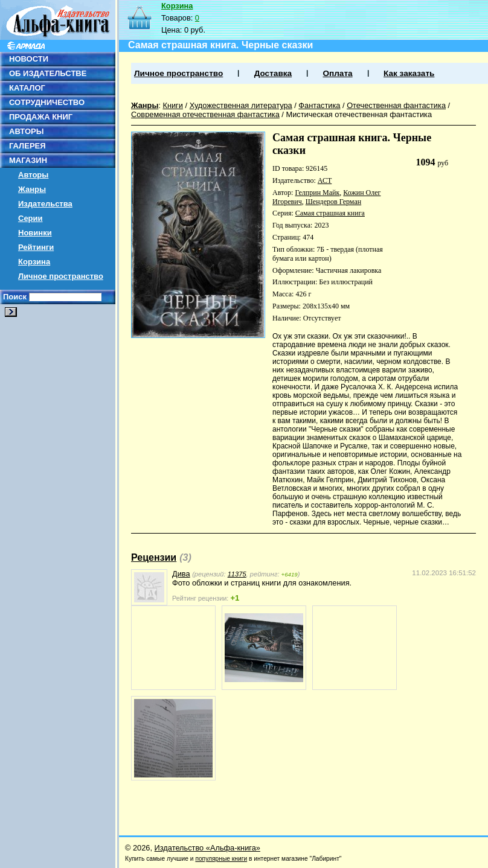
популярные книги (221, 859)
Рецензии (154, 557)
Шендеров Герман (333, 202)
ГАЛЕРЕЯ (27, 146)
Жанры (32, 189)
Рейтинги (36, 247)
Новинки (35, 233)
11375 (237, 574)
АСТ (325, 180)
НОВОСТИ (29, 59)
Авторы (33, 175)
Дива (181, 574)
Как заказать (409, 73)
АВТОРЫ (26, 131)
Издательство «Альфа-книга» (207, 848)
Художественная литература (241, 105)
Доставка (273, 73)
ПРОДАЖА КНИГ (41, 117)
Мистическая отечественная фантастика (359, 114)
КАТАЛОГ (27, 88)
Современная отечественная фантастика (205, 114)
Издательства (45, 204)
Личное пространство (61, 276)
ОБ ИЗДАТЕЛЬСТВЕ (48, 73)
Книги (173, 105)
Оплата (337, 73)
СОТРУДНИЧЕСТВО (47, 102)
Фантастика (319, 105)
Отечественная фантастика (396, 105)
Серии (30, 218)
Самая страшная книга (330, 213)
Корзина (34, 262)
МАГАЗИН (28, 160)
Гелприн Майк (317, 193)
